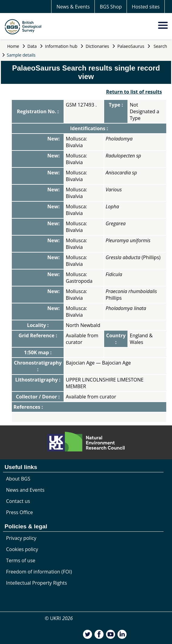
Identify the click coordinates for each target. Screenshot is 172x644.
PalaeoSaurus (131, 46)
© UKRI (59, 618)
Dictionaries (98, 46)
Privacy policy (21, 538)
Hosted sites (146, 7)
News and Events (25, 490)
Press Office (19, 512)
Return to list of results (134, 92)
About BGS (18, 479)
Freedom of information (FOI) (39, 572)
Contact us (18, 501)
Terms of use (21, 560)
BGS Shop (111, 7)
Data (32, 46)
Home (13, 46)
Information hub (61, 46)
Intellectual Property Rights (36, 583)
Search (160, 46)
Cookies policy (22, 549)
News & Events (73, 7)
